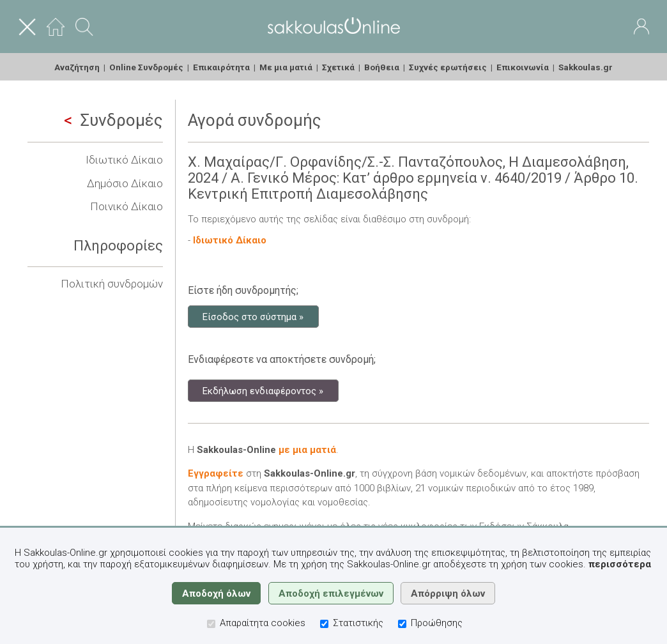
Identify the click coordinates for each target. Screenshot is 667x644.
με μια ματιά (307, 450)
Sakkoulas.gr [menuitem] (586, 67)
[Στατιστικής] (324, 624)
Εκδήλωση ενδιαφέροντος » (263, 390)
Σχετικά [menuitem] (338, 67)
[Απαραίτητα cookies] (211, 624)
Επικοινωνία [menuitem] (523, 67)
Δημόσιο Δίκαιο (125, 183)
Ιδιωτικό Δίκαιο (124, 160)
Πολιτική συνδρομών (112, 284)
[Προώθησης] (402, 624)
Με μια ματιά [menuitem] (286, 67)
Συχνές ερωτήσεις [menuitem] (448, 67)
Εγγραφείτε (216, 473)
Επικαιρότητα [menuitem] (221, 67)
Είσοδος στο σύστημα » (253, 316)
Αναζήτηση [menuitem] (77, 67)
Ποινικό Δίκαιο (126, 206)
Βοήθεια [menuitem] (382, 67)
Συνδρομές (113, 120)
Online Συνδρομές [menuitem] (146, 67)
